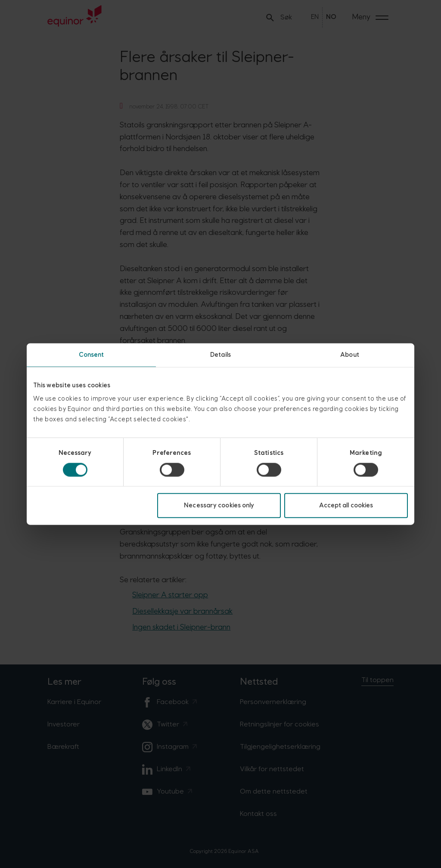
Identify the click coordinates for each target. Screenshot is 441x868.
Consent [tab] (92, 354)
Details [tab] (220, 354)
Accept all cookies (346, 505)
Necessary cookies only (219, 505)
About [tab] (350, 354)
